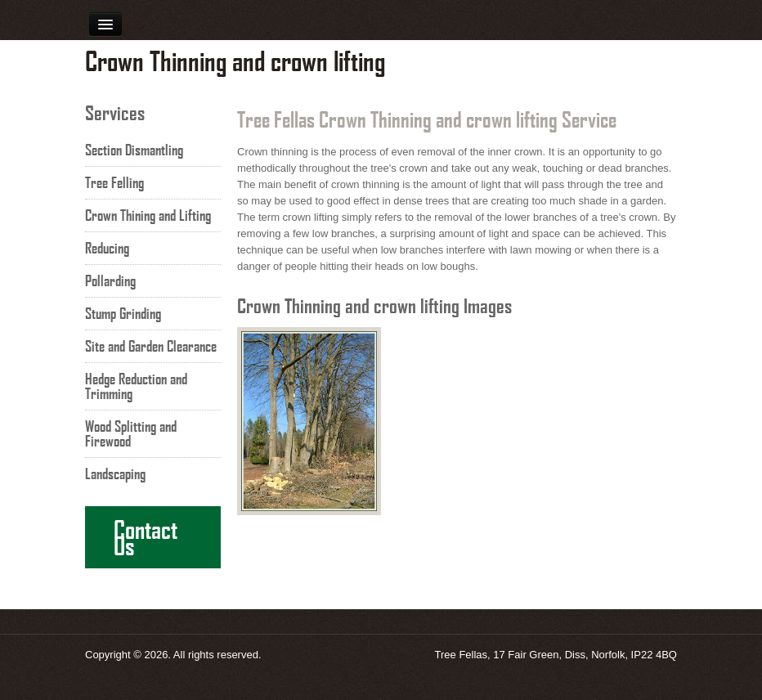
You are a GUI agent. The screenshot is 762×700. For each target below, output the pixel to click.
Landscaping (115, 473)
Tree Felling (114, 182)
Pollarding (110, 280)
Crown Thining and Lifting (148, 215)
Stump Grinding (123, 313)
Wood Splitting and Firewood (131, 433)
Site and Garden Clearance (151, 346)
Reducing (107, 248)
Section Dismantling (134, 150)
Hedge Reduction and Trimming (136, 386)
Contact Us (146, 537)
